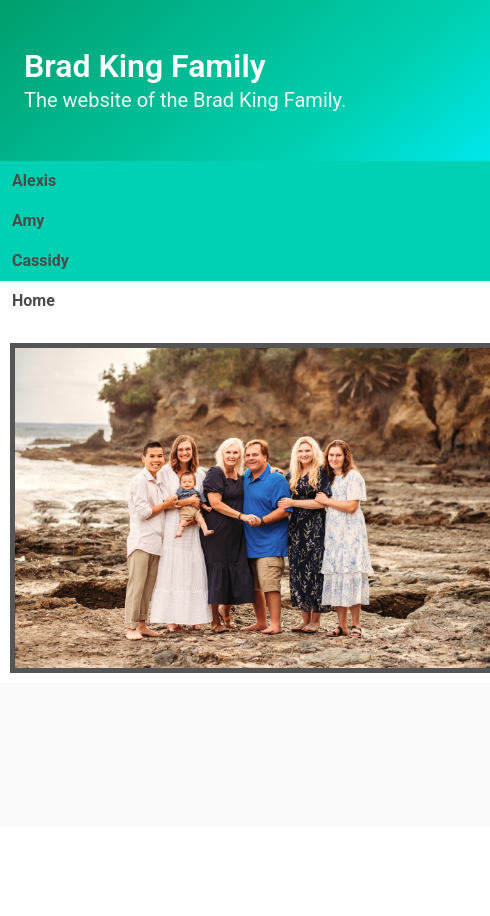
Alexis (34, 180)
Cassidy (40, 260)
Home (33, 300)
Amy (28, 220)
